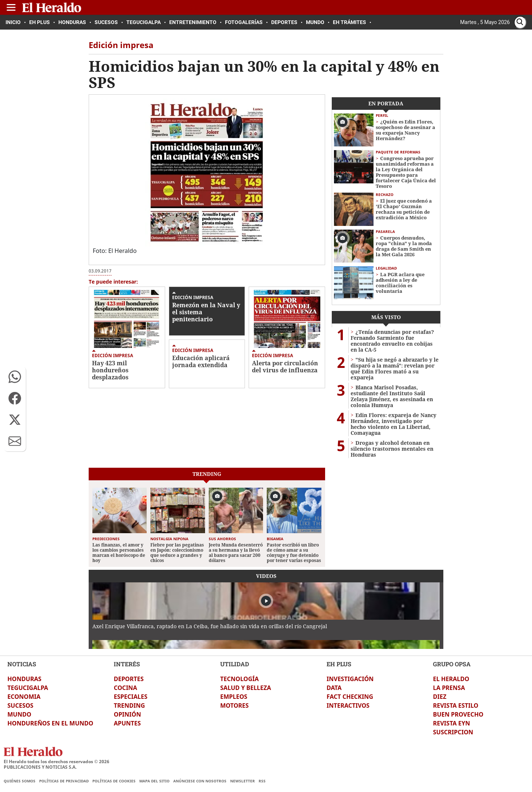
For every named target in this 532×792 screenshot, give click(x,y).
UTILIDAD (235, 664)
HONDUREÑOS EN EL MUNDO (50, 723)
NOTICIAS (22, 664)
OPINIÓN (127, 714)
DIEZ (440, 697)
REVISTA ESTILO (456, 705)
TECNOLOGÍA (239, 679)
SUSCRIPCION (453, 732)
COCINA (125, 688)
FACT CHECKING (350, 697)
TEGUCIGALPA (28, 688)
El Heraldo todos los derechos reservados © (57, 761)
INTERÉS (127, 664)
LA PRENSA (449, 688)
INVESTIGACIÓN (350, 679)
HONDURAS (24, 679)
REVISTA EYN (451, 723)
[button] (15, 377)
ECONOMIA (24, 697)
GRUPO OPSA (452, 664)
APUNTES (127, 723)
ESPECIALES (131, 697)
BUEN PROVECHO (458, 714)
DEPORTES (129, 679)
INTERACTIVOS (348, 705)
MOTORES (234, 705)
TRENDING (129, 705)
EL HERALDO (451, 679)
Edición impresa (112, 356)
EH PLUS (339, 664)
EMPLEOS (234, 697)
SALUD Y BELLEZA (246, 688)
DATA (334, 688)
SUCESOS (20, 705)
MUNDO (19, 714)
